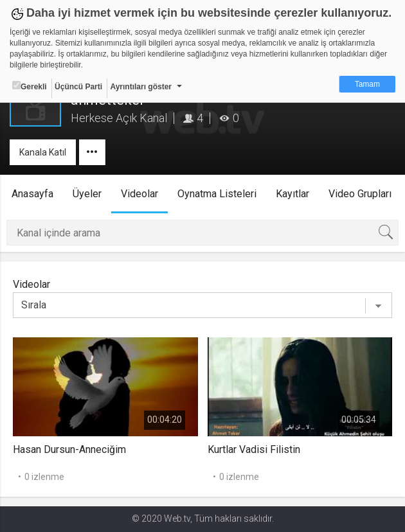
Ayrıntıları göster (141, 87)
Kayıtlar (292, 194)
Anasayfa (32, 194)
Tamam (367, 84)
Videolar (139, 194)
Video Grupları (360, 194)
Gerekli (30, 86)
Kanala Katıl (43, 152)
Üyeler (87, 194)
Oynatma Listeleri (217, 194)
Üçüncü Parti (78, 87)
